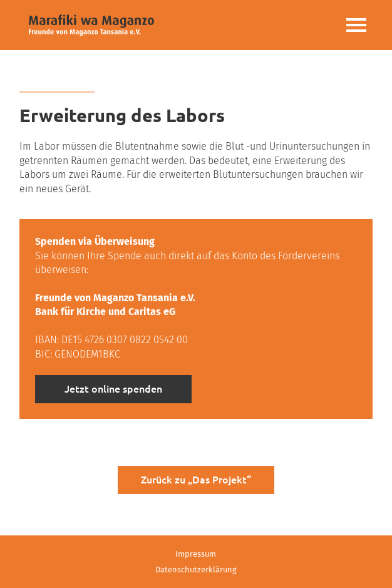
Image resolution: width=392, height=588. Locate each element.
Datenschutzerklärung (196, 570)
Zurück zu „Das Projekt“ (196, 480)
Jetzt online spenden (113, 389)
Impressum (196, 554)
